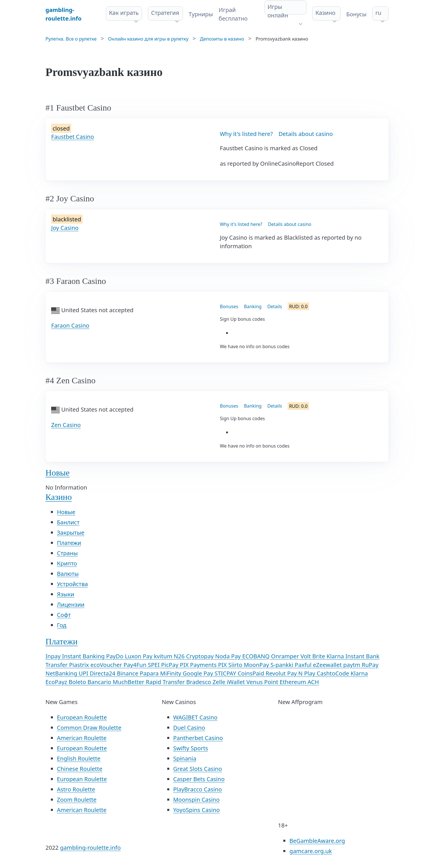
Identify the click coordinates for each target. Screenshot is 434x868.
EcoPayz (57, 682)
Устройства (72, 584)
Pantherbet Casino (198, 738)
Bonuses (229, 306)
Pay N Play (302, 673)
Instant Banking (84, 656)
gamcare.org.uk (310, 851)
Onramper (286, 656)
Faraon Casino (70, 325)
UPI (84, 673)
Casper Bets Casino (199, 779)
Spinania (185, 758)
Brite (319, 656)
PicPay (170, 665)
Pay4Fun (136, 665)
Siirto (236, 665)
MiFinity (171, 673)
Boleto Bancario (91, 682)
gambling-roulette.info (90, 848)
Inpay (54, 656)
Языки (66, 594)
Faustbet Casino (73, 137)
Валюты (68, 574)
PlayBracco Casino (198, 789)
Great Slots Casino (198, 769)
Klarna (359, 673)
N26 (180, 656)
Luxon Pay (139, 656)
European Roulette (82, 717)
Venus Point (263, 682)
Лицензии (71, 605)
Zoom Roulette (77, 800)
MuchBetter (129, 682)
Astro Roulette (76, 789)
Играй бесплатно (233, 14)
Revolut (276, 673)
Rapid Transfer (166, 682)
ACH (313, 682)
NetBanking (62, 673)
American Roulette (82, 738)
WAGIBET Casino (195, 717)
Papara (150, 673)
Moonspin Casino (196, 800)
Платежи (69, 543)
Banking (253, 306)
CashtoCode (334, 673)
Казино (325, 13)
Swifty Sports (191, 748)
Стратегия (165, 13)
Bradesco (199, 682)
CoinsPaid (252, 673)
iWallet (237, 682)
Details (275, 306)
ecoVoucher (107, 665)
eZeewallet (328, 665)
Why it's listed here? (246, 134)
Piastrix (80, 665)
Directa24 (103, 673)
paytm (352, 665)
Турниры (201, 14)
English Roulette (79, 758)
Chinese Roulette (80, 769)
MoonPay (257, 665)
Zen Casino (66, 425)
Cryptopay (201, 656)
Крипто (67, 563)
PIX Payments (199, 665)
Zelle (220, 682)
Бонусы (356, 14)
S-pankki (283, 665)
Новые (57, 473)
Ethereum (293, 682)
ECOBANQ (257, 656)
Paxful (304, 665)
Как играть (124, 13)
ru (378, 13)
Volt (306, 656)
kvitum (164, 656)
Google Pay (199, 673)
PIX (223, 665)
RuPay (370, 665)
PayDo (115, 656)
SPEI (154, 665)
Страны (67, 553)
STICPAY (226, 673)
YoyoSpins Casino (197, 810)
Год (62, 625)
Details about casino (306, 134)
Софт (64, 615)
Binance (128, 673)
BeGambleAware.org (317, 841)
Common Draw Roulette (89, 728)
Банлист (68, 522)
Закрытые (71, 533)
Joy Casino (65, 228)
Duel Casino (189, 728)
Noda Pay (229, 656)
